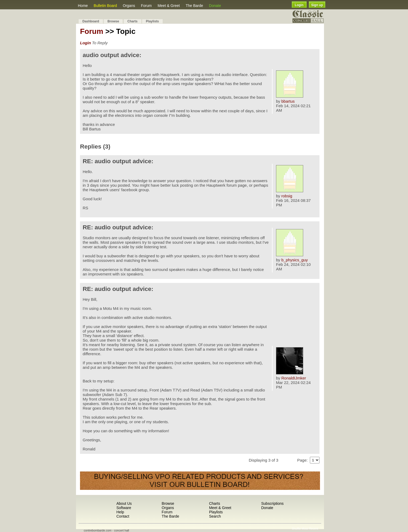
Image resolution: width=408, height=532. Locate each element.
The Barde (194, 6)
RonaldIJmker (294, 378)
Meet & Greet (169, 6)
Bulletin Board (105, 6)
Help (120, 512)
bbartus (288, 101)
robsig (287, 196)
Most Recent (310, 529)
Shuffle (296, 529)
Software (124, 508)
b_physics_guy (295, 260)
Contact (123, 516)
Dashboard (91, 21)
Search (215, 516)
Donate (215, 6)
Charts (133, 21)
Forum (146, 6)
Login (299, 5)
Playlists (152, 21)
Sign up (317, 5)
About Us (124, 503)
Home (83, 6)
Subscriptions (272, 503)
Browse (113, 21)
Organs (129, 6)
